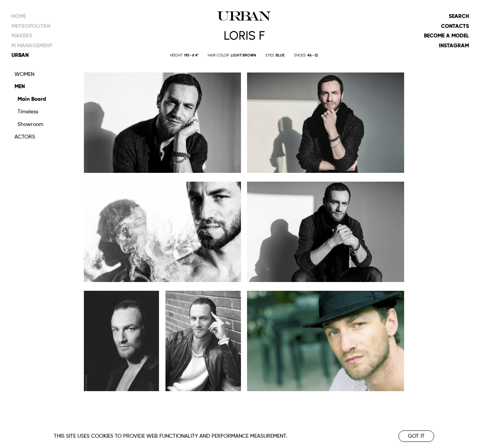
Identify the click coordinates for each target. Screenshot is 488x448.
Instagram (454, 46)
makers (22, 36)
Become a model (446, 36)
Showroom (30, 124)
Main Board (32, 99)
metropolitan (31, 26)
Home (19, 16)
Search (459, 16)
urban (20, 55)
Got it (416, 436)
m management (32, 46)
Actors (25, 137)
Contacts (455, 26)
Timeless (28, 112)
